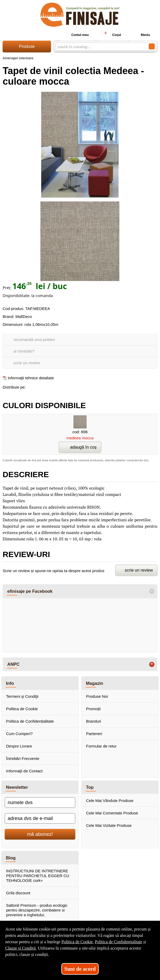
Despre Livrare (19, 746)
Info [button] (10, 683)
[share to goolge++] (42, 386)
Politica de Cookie (22, 709)
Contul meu (76, 35)
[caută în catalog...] (100, 47)
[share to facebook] (31, 386)
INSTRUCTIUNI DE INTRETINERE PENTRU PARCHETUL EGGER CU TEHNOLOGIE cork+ (38, 876)
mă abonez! (40, 834)
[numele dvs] (40, 803)
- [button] (152, 591)
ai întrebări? (24, 351)
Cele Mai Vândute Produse (110, 801)
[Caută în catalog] (152, 46)
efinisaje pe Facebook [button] (30, 591)
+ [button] (152, 664)
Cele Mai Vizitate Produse (109, 825)
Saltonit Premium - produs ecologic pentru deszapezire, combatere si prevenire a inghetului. (37, 910)
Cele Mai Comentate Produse (112, 813)
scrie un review (27, 363)
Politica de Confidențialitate (30, 721)
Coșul (110, 35)
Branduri (94, 721)
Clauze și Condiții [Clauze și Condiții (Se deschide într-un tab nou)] (21, 948)
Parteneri (94, 734)
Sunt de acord (80, 969)
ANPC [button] (14, 664)
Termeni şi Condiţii (22, 696)
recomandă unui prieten (34, 339)
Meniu (141, 35)
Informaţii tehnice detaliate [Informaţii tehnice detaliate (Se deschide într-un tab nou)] (31, 378)
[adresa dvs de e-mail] (40, 818)
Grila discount (18, 893)
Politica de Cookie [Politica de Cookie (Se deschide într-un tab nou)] (77, 942)
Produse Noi (97, 696)
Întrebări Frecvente (23, 758)
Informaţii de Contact (24, 771)
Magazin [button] (95, 683)
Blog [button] (11, 858)
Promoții (93, 709)
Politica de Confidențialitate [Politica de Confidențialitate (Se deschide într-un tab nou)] (119, 942)
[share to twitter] (53, 386)
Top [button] (90, 787)
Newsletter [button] (17, 787)
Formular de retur (101, 746)
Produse (27, 46)
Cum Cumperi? (19, 734)
